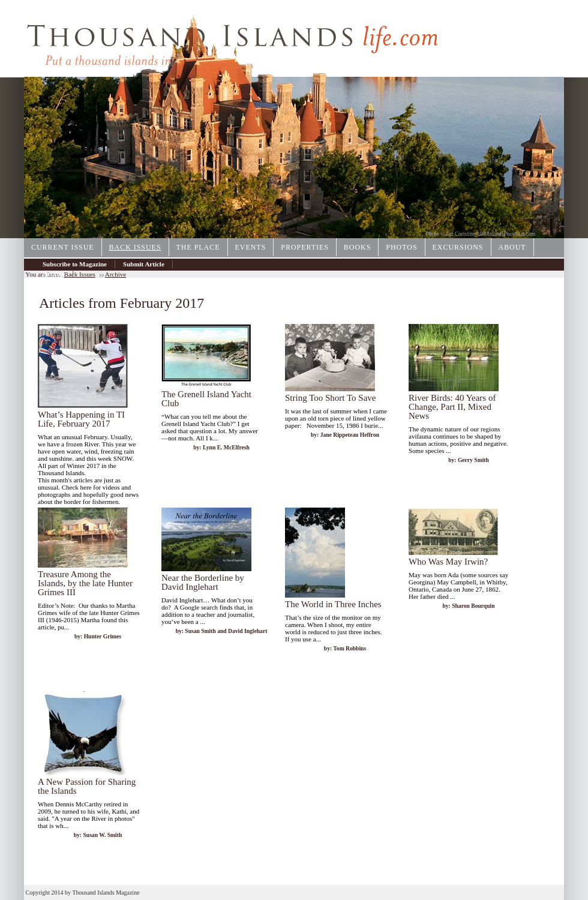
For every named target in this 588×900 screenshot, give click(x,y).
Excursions (458, 247)
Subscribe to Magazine (75, 264)
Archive (54, 274)
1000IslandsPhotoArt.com (506, 234)
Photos (401, 247)
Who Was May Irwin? (448, 562)
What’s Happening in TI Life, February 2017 (81, 419)
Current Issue (63, 247)
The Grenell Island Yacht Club (206, 399)
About (512, 247)
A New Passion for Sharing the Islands (87, 786)
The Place (198, 247)
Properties (305, 247)
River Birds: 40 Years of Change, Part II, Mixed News (452, 407)
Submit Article (144, 264)
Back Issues (135, 247)
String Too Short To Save (331, 398)
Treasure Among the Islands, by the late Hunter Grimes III (85, 583)
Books (357, 247)
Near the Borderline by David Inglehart (203, 582)
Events (251, 247)
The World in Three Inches (333, 604)
